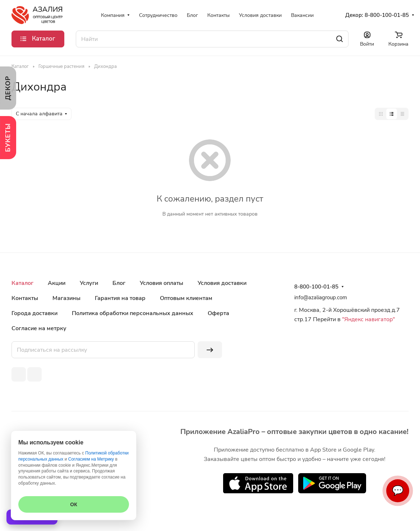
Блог (119, 283)
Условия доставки (222, 283)
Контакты (25, 298)
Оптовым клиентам (186, 298)
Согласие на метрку (39, 328)
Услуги (89, 283)
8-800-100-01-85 (387, 15)
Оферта (218, 313)
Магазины (66, 298)
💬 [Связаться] (398, 491)
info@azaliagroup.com (321, 297)
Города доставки (34, 313)
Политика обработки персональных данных (133, 313)
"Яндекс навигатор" (368, 319)
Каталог (22, 283)
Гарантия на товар (120, 298)
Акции (57, 283)
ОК (73, 504)
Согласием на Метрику (91, 459)
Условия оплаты (161, 283)
